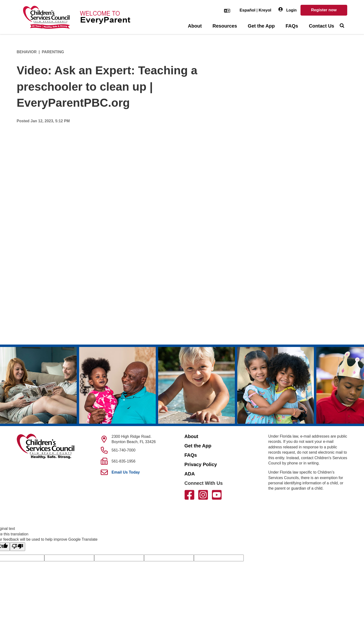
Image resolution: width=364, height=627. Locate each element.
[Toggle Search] (342, 26)
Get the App (261, 26)
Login (288, 10)
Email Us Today (126, 472)
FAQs (292, 26)
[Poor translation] (17, 547)
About (195, 26)
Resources (225, 26)
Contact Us (322, 26)
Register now (324, 10)
